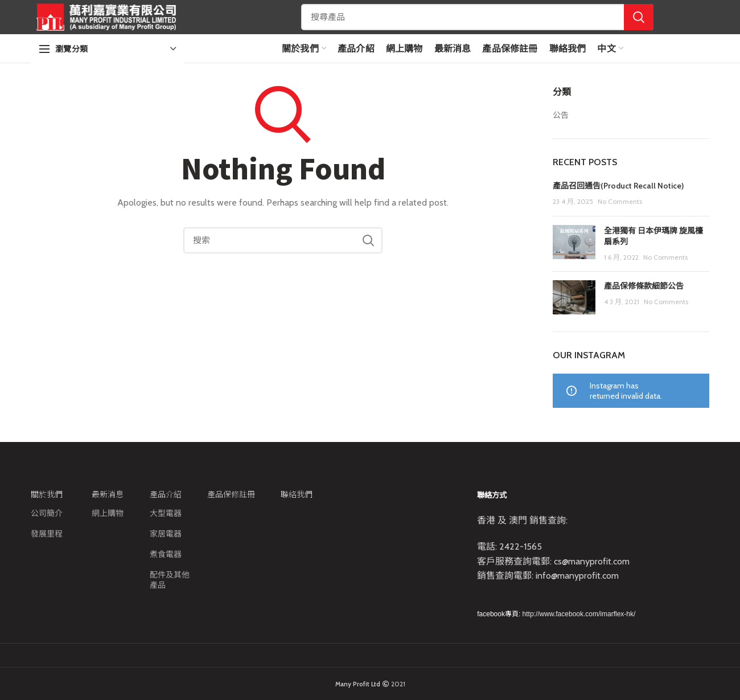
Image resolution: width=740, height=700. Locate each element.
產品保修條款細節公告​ (644, 286)
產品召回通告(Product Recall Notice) (618, 186)
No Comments (620, 201)
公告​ (561, 115)
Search (639, 17)
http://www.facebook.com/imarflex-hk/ (579, 614)
